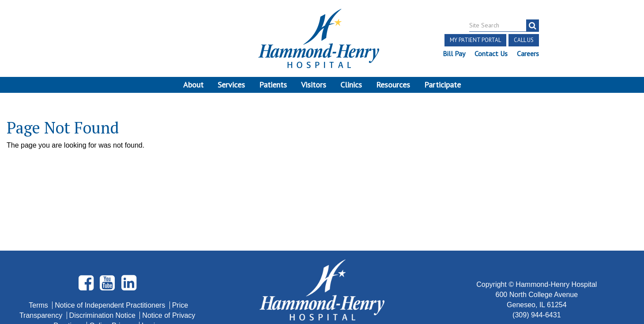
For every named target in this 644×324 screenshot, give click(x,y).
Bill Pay (454, 53)
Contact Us (491, 53)
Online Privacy (113, 248)
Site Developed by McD (322, 255)
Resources (393, 85)
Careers (528, 53)
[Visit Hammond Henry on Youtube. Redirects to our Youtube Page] (108, 209)
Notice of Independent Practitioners (111, 227)
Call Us (524, 40)
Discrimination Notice (104, 238)
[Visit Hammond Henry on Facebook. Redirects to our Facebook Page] (87, 209)
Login (150, 248)
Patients (273, 85)
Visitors (314, 85)
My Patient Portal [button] (475, 40)
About (193, 85)
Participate (443, 85)
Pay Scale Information (322, 297)
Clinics (351, 85)
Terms (39, 227)
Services (231, 85)
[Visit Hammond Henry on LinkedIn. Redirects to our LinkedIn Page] (129, 209)
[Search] (533, 26)
